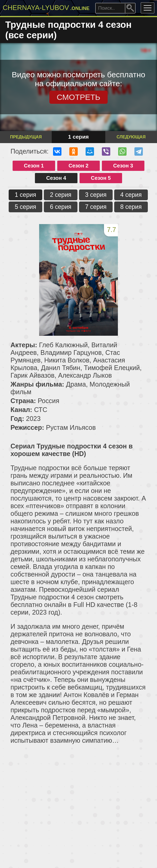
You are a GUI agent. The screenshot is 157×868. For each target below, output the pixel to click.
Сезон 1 (34, 166)
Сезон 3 (123, 166)
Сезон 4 (56, 178)
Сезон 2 (78, 166)
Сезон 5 (101, 178)
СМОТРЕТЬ (78, 97)
